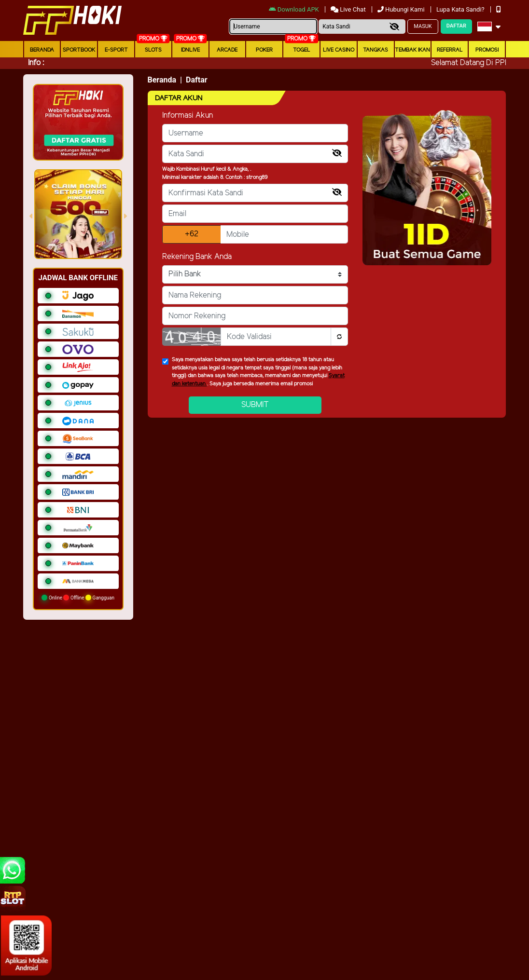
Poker (264, 50)
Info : (36, 63)
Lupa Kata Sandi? (461, 9)
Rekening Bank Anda (197, 257)
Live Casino (339, 50)
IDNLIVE (190, 50)
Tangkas (376, 50)
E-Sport (116, 50)
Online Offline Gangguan (78, 598)
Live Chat (349, 9)
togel (302, 50)
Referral (450, 50)
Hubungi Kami (402, 9)
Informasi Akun (188, 116)
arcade (227, 50)
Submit (255, 405)
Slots (153, 50)
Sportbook (79, 50)
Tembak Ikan (412, 50)
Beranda (42, 50)
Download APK (295, 9)
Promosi (487, 50)
